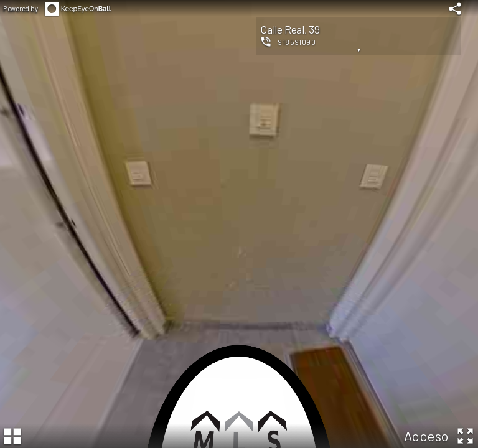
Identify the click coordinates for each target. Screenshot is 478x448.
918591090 (297, 42)
